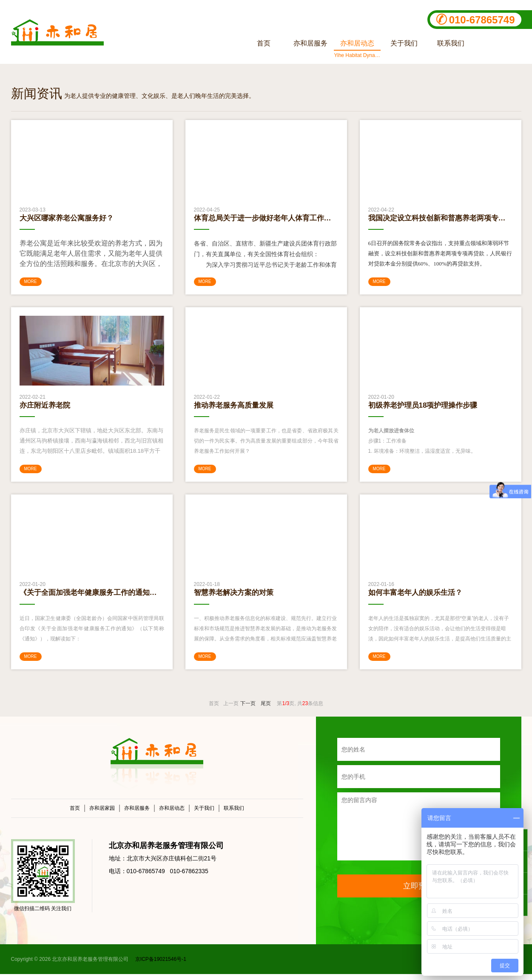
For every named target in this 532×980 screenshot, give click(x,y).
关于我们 (204, 814)
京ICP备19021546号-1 (160, 965)
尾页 (266, 709)
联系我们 (234, 814)
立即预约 (418, 892)
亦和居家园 (102, 814)
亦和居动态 (172, 814)
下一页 (248, 709)
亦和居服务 (137, 814)
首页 (75, 814)
